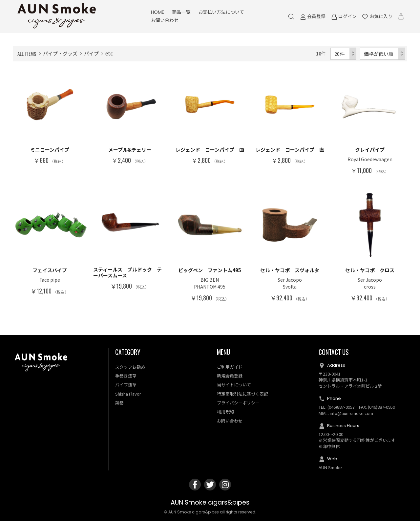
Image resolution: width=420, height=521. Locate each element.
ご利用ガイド (230, 367)
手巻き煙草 (126, 376)
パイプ (91, 53)
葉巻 (119, 403)
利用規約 (225, 412)
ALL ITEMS (27, 54)
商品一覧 (181, 12)
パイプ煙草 (126, 385)
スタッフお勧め (130, 367)
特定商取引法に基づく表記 (242, 394)
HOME (157, 12)
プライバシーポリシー (238, 403)
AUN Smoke (330, 467)
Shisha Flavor (128, 394)
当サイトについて (234, 385)
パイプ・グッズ (60, 53)
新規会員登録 (230, 376)
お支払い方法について (221, 12)
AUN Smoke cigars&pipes (210, 502)
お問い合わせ (165, 20)
